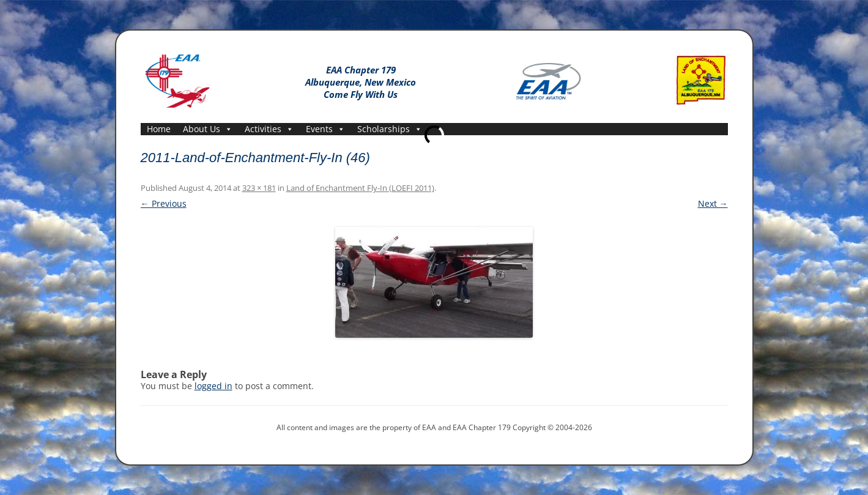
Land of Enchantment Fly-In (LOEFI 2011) (360, 188)
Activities (269, 129)
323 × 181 (259, 188)
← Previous (164, 203)
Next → (713, 203)
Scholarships (390, 129)
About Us (208, 129)
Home (159, 129)
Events (325, 129)
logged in (213, 386)
